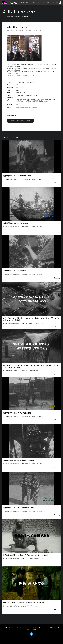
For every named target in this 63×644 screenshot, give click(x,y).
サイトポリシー (27, 630)
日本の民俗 (14, 31)
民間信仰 (35, 31)
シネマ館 (32, 3)
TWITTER (31, 634)
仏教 (8, 31)
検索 (60, 3)
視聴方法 (52, 628)
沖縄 (40, 31)
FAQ (58, 628)
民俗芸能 (29, 31)
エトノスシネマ (9, 3)
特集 (27, 3)
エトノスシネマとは (52, 3)
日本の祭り (22, 31)
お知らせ (34, 628)
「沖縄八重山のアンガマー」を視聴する (19, 121)
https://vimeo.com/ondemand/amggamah (27, 107)
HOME (23, 3)
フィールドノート (41, 3)
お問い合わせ (37, 630)
